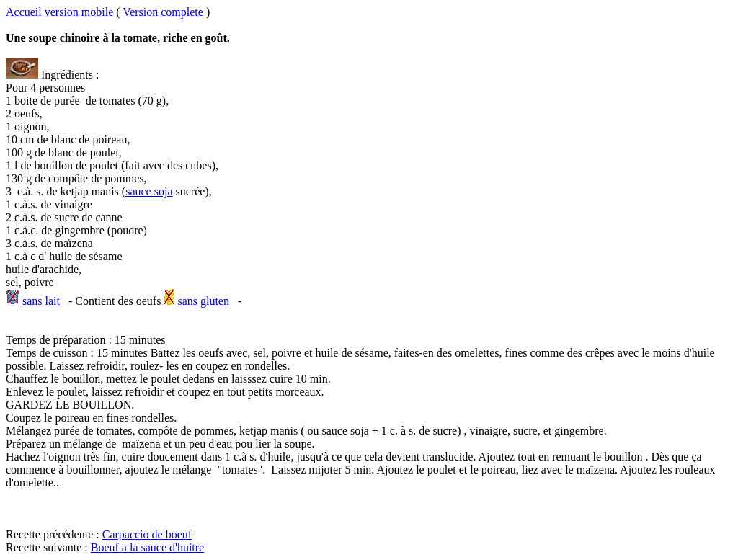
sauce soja (149, 191)
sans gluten (203, 301)
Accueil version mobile (59, 12)
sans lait (41, 301)
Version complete (163, 12)
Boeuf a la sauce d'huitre (147, 547)
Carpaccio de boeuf (147, 534)
